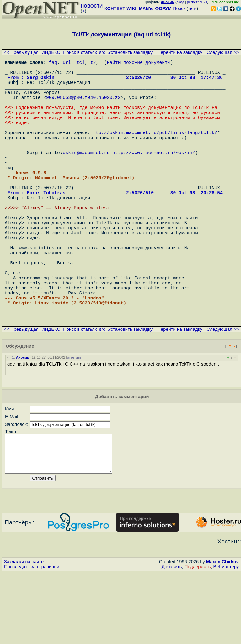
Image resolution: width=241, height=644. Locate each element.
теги (192, 8)
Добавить (172, 638)
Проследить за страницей (32, 638)
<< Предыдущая (21, 52)
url (67, 63)
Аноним (23, 421)
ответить (74, 421)
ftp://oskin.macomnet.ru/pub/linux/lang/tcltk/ (155, 151)
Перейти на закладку (180, 52)
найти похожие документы (138, 63)
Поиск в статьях (80, 52)
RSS (231, 410)
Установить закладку (130, 52)
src (102, 52)
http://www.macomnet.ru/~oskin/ (154, 176)
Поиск (179, 8)
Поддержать (198, 638)
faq (53, 63)
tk (93, 63)
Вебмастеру (226, 638)
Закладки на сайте (24, 633)
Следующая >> (223, 52)
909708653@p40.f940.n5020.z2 (83, 107)
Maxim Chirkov (222, 633)
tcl (81, 63)
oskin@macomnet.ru (86, 176)
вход (180, 2)
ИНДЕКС (51, 52)
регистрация (197, 2)
